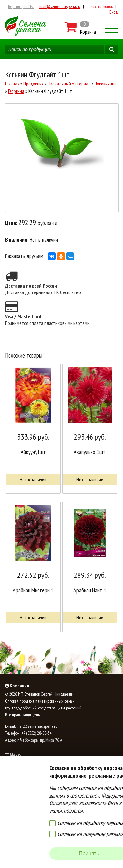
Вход (114, 12)
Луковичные (106, 84)
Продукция (33, 84)
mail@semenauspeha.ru (60, 6)
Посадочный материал (69, 84)
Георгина (16, 91)
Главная (12, 84)
